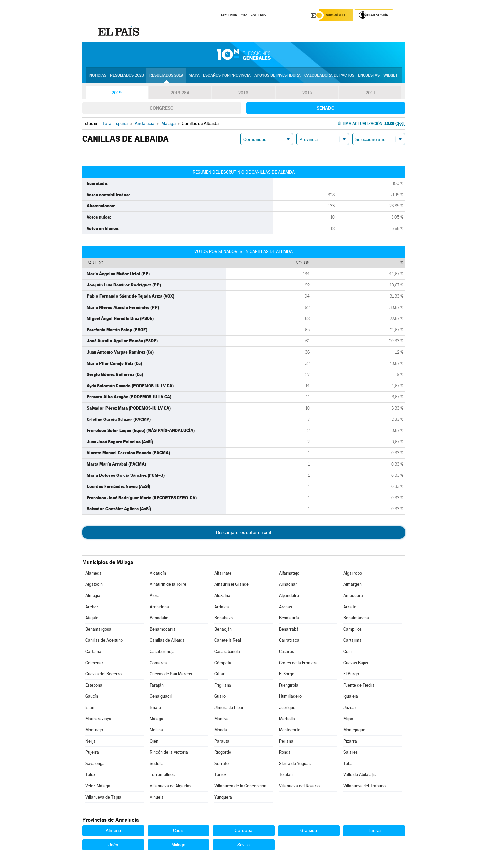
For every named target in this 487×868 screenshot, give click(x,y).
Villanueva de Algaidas (171, 787)
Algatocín (94, 585)
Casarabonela (227, 652)
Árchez (92, 608)
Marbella (287, 720)
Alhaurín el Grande (231, 585)
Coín (348, 652)
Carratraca (289, 641)
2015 (307, 94)
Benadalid (159, 619)
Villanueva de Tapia (103, 798)
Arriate (350, 608)
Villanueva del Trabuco (365, 787)
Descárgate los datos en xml (243, 533)
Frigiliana (223, 686)
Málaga (157, 720)
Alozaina (222, 597)
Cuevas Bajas (356, 664)
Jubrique (287, 708)
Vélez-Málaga (98, 787)
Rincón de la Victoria (169, 753)
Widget (391, 76)
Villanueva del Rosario (299, 787)
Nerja (90, 742)
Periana (286, 742)
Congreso (162, 109)
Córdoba (243, 831)
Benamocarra (163, 630)
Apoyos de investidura (277, 76)
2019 (117, 94)
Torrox (220, 776)
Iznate (155, 708)
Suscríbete (338, 15)
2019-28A (180, 94)
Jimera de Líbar (229, 708)
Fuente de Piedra (359, 686)
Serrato (221, 764)
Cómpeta (223, 664)
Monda (221, 731)
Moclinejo (94, 731)
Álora (155, 597)
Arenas (285, 608)
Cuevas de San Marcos (171, 675)
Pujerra (92, 753)
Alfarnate (223, 574)
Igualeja (351, 697)
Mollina (156, 731)
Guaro (220, 697)
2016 (243, 94)
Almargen (352, 585)
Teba (348, 764)
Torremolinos (162, 776)
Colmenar (94, 664)
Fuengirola (289, 686)
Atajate (92, 619)
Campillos (352, 630)
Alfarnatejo (289, 574)
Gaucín (92, 697)
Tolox (90, 776)
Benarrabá (289, 630)
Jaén (113, 846)
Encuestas (369, 76)
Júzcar (350, 708)
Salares (351, 753)
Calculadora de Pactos (329, 76)
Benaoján (223, 630)
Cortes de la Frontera (298, 664)
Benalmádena (356, 619)
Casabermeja (162, 652)
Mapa (194, 76)
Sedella (157, 764)
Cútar (219, 675)
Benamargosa (98, 630)
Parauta (222, 742)
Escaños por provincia (227, 76)
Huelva (374, 831)
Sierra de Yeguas (295, 764)
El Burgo (351, 675)
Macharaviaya (98, 720)
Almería (113, 831)
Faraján (157, 686)
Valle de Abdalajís (360, 776)
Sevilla (243, 846)
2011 (371, 94)
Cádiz (178, 831)
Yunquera (223, 798)
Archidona (159, 608)
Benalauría (289, 619)
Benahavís (224, 619)
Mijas (348, 720)
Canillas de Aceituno (104, 641)
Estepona (94, 686)
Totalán (286, 776)
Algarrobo (353, 574)
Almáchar (288, 585)
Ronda (285, 753)
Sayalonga (95, 764)
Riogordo (223, 753)
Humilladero (290, 697)
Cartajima (352, 641)
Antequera (353, 597)
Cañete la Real (228, 641)
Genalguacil (161, 697)
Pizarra (350, 742)
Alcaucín (158, 574)
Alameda (94, 574)
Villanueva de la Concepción (240, 787)
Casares (286, 652)
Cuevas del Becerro (103, 675)
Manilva (221, 720)
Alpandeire (289, 597)
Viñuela (157, 798)
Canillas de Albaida (167, 641)
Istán (90, 708)
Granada (309, 831)
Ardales (221, 608)
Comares (158, 664)
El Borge (287, 675)
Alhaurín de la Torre (168, 585)
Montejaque (354, 731)
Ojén (154, 742)
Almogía (93, 597)
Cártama (93, 652)
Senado (326, 109)
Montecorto (290, 731)
